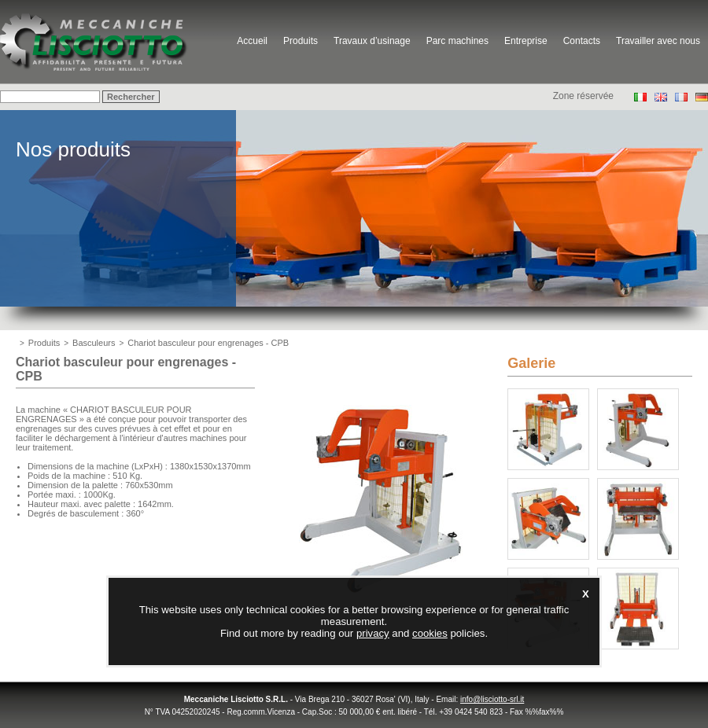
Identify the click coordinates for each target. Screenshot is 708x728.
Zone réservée (583, 96)
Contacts (582, 41)
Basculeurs (94, 343)
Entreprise (526, 41)
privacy (373, 633)
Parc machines (457, 41)
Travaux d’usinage (372, 41)
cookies (430, 633)
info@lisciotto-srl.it (492, 699)
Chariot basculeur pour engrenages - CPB (208, 343)
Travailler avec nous (658, 41)
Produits (301, 41)
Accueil (252, 41)
